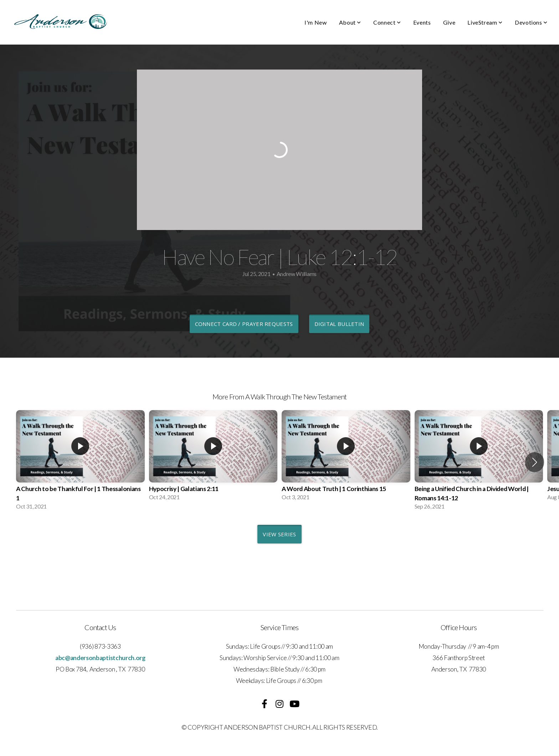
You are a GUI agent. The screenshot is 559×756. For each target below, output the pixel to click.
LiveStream (485, 22)
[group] (80, 462)
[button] (535, 462)
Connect (387, 22)
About (350, 22)
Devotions (531, 22)
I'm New (316, 22)
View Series (279, 534)
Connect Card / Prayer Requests (244, 324)
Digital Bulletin (339, 324)
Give (449, 22)
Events (422, 22)
